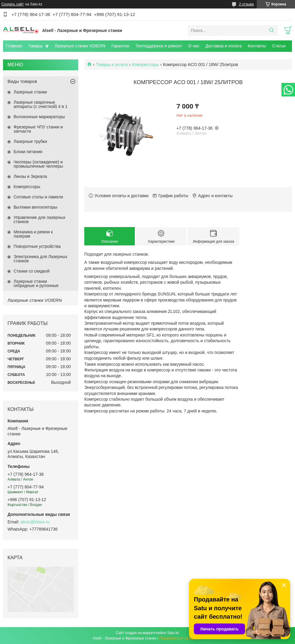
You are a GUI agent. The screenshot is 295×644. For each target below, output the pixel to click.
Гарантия (120, 46)
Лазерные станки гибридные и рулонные (36, 283)
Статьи (279, 46)
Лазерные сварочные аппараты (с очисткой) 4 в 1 (40, 104)
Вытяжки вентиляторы (35, 207)
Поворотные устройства (37, 246)
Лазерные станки (30, 92)
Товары (35, 46)
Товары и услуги (112, 65)
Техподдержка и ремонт (159, 46)
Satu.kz (173, 633)
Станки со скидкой (32, 271)
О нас (194, 46)
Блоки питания (28, 152)
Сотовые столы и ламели (38, 197)
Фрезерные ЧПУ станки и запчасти (38, 129)
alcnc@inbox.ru (35, 522)
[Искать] (271, 30)
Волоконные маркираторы (39, 117)
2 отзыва (246, 4)
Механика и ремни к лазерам (33, 234)
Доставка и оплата (224, 46)
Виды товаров (22, 81)
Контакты (257, 46)
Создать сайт (13, 4)
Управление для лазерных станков (39, 219)
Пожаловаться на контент (180, 638)
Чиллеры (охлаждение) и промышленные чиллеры (38, 164)
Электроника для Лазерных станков (40, 259)
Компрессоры (146, 65)
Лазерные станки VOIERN (80, 46)
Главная (14, 46)
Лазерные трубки (30, 141)
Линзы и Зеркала (30, 176)
